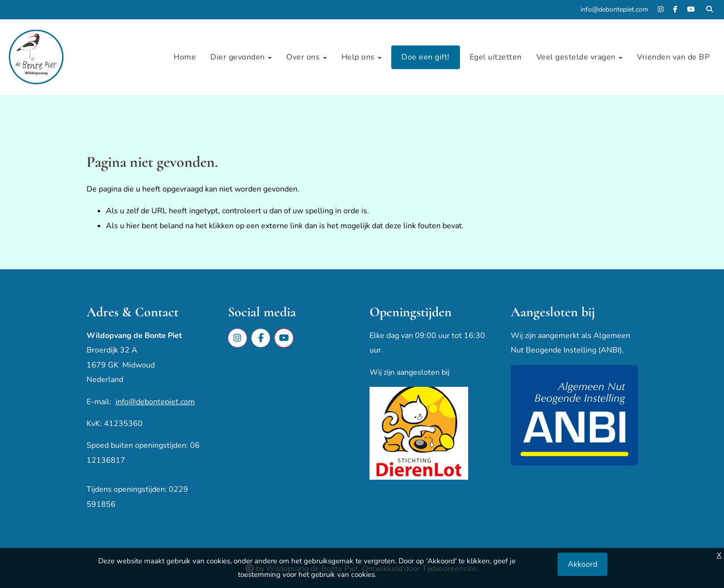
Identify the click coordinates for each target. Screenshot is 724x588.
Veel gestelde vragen (580, 57)
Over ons (307, 57)
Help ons (362, 57)
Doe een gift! (426, 57)
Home (185, 57)
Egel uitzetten (496, 57)
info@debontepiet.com (155, 402)
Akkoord (583, 564)
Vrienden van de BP (673, 57)
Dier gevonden (241, 57)
